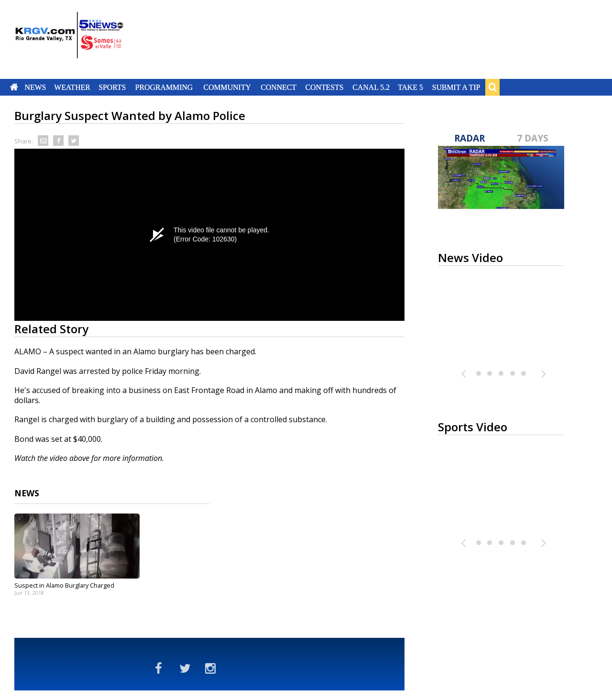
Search (492, 87)
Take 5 (410, 87)
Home (14, 87)
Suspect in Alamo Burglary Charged (64, 585)
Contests (324, 87)
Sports (112, 87)
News (35, 87)
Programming (164, 87)
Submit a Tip (456, 87)
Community (227, 87)
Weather (72, 87)
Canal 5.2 (371, 87)
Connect (279, 87)
